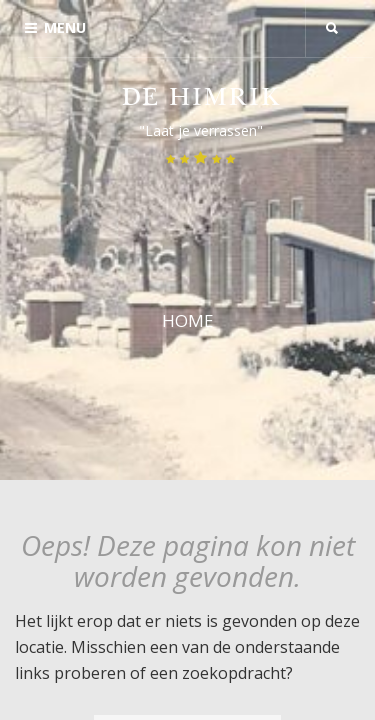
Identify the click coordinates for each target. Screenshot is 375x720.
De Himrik (201, 99)
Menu (55, 27)
